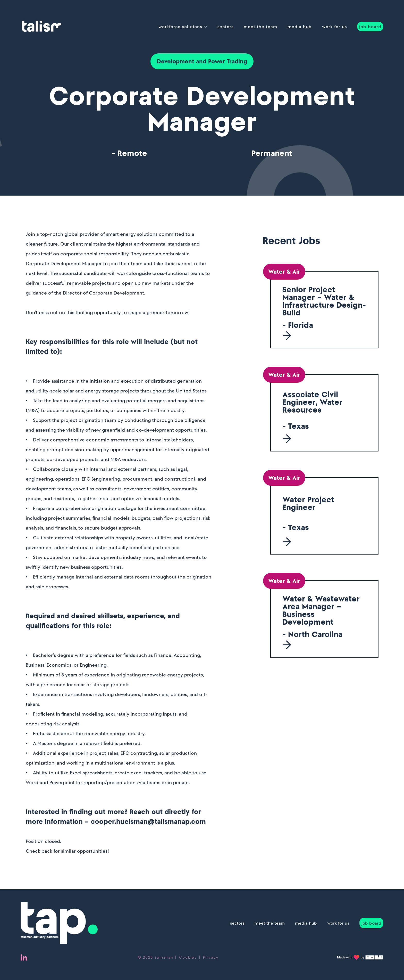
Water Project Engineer (308, 503)
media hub (300, 27)
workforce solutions (180, 27)
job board (370, 27)
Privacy (211, 957)
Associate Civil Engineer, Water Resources (312, 402)
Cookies (188, 957)
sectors (225, 27)
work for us (334, 27)
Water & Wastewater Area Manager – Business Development (321, 610)
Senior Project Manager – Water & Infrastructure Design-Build (324, 301)
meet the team (260, 27)
